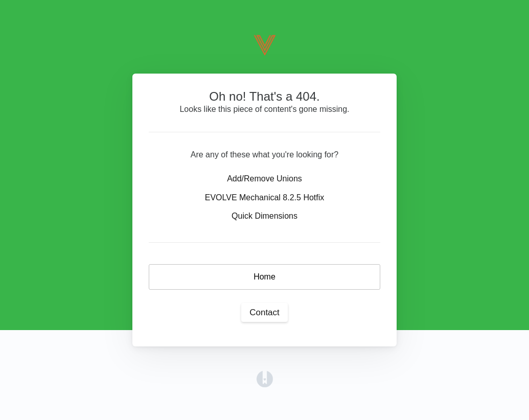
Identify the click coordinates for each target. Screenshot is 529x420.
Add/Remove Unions (264, 179)
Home (264, 277)
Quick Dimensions (264, 216)
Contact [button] (264, 312)
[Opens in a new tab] (265, 378)
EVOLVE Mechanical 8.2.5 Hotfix (265, 197)
